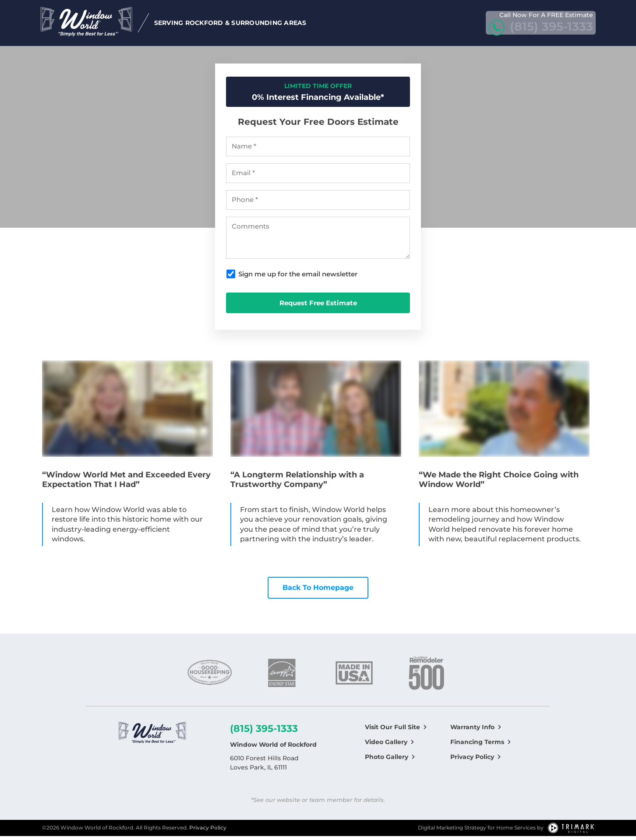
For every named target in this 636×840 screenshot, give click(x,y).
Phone (245, 204)
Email (243, 177)
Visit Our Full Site (392, 731)
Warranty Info (472, 731)
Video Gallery (386, 745)
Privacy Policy (472, 760)
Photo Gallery (387, 760)
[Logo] (152, 738)
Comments (251, 230)
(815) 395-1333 (264, 732)
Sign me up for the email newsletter (298, 278)
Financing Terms (477, 745)
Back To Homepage (318, 591)
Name (244, 150)
